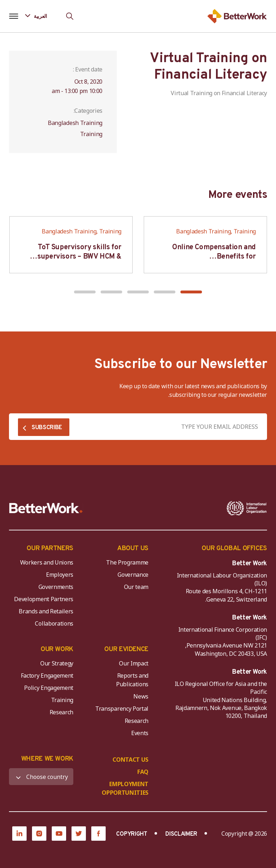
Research (137, 721)
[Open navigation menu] (13, 16)
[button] (191, 292)
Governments (56, 587)
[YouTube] (59, 834)
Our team (136, 587)
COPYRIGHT (132, 834)
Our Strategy (57, 663)
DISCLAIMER (181, 834)
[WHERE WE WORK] (41, 777)
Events (140, 733)
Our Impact (134, 663)
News (141, 696)
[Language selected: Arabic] (41, 16)
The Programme (127, 562)
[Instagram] (39, 834)
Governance (133, 575)
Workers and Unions (47, 562)
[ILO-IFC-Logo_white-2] (247, 508)
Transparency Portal (122, 709)
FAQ (143, 772)
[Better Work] (46, 508)
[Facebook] (98, 834)
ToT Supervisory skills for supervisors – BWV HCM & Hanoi (79, 257)
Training (62, 700)
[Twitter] (79, 834)
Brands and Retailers (46, 611)
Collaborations (54, 623)
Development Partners (44, 599)
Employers (60, 575)
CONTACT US (130, 760)
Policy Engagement (47, 688)
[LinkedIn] (19, 834)
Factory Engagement (47, 676)
